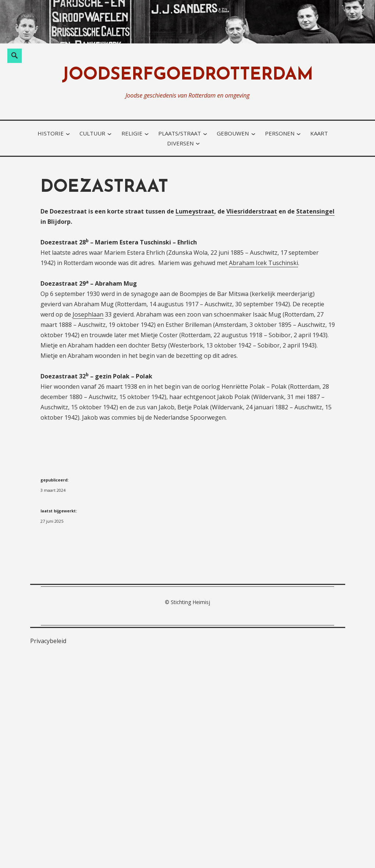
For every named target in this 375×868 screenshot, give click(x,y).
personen (280, 133)
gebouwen (233, 133)
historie (51, 133)
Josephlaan (88, 314)
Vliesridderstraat (252, 211)
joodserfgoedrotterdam (187, 75)
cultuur (92, 133)
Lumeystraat (195, 211)
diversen (180, 143)
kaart (319, 133)
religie (132, 133)
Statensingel (315, 211)
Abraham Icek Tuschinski (263, 263)
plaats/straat (180, 133)
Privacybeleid (48, 641)
